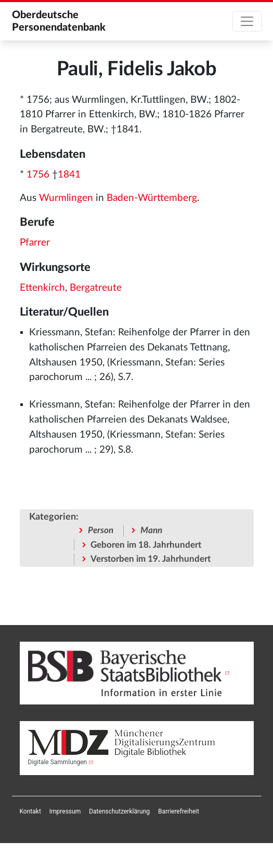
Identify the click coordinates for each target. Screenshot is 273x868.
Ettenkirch (42, 288)
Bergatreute (96, 288)
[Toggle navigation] (247, 21)
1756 (38, 175)
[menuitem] (30, 811)
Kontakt (30, 811)
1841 (69, 175)
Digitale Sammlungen (58, 762)
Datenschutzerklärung (119, 811)
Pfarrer (35, 243)
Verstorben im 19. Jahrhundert (151, 559)
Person (101, 530)
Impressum (65, 811)
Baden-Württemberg (152, 198)
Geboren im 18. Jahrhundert (146, 545)
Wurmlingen (66, 198)
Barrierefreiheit (179, 811)
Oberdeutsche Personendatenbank (59, 21)
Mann (151, 530)
